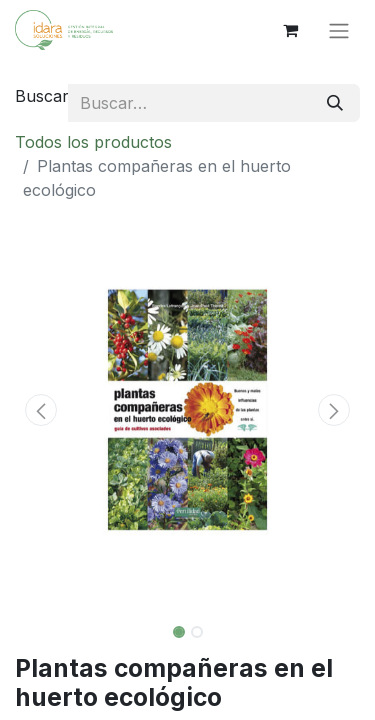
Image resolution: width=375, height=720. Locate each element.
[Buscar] (335, 103)
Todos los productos (93, 142)
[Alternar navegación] (339, 30)
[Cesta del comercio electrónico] (290, 30)
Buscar (42, 96)
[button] (41, 410)
